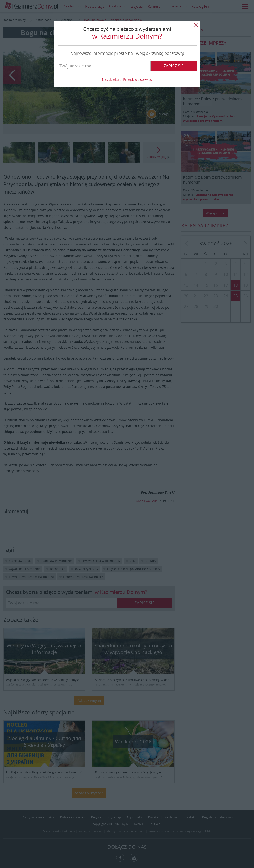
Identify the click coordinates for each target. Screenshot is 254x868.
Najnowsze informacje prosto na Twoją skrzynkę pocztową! (127, 53)
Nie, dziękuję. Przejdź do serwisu (127, 80)
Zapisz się (174, 66)
